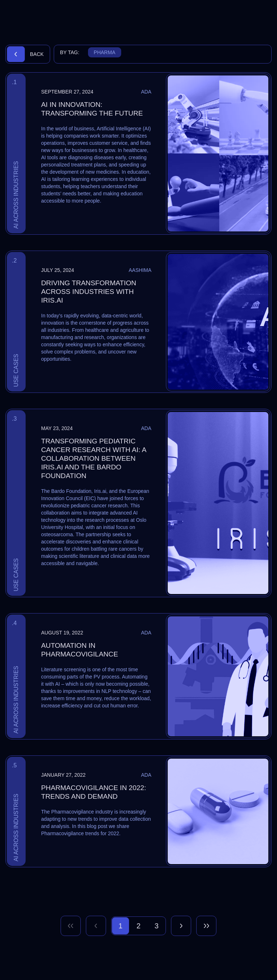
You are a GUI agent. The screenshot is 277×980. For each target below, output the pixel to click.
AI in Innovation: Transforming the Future (92, 109)
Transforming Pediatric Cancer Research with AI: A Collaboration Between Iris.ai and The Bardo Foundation (94, 458)
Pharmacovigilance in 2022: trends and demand (94, 792)
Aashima (140, 270)
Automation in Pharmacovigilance (80, 650)
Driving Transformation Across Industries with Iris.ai (89, 292)
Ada (146, 92)
